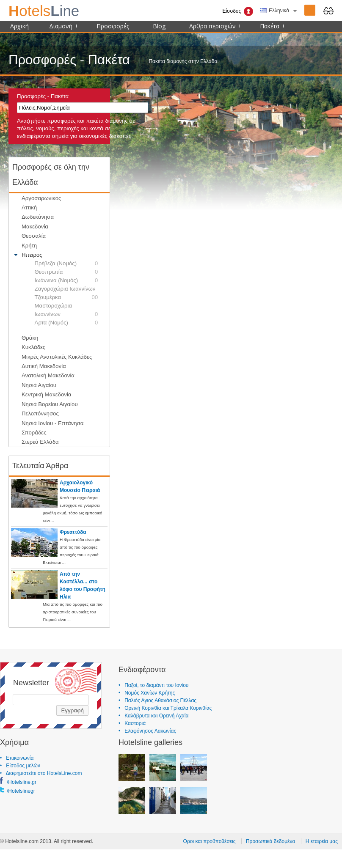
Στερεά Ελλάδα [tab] (36, 442)
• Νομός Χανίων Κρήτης (147, 693)
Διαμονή (64, 26)
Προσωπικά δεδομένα (270, 841)
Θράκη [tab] (25, 338)
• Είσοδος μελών (20, 766)
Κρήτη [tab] (25, 245)
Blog (159, 26)
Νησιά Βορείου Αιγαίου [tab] (45, 404)
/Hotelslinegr (21, 791)
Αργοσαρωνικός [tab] (37, 198)
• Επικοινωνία (17, 758)
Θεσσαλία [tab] (29, 236)
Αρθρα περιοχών (215, 26)
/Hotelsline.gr (22, 782)
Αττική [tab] (25, 208)
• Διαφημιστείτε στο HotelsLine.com (41, 773)
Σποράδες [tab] (29, 433)
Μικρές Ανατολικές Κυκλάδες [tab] (52, 357)
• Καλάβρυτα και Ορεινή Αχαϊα (154, 716)
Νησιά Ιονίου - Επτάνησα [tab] (48, 423)
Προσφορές (113, 26)
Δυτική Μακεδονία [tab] (39, 366)
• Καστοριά (132, 723)
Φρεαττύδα (73, 532)
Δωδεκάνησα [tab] (33, 217)
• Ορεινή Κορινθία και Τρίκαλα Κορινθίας (165, 708)
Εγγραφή (72, 710)
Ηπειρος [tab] (27, 255)
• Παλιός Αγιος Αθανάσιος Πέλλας (157, 700)
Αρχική (19, 26)
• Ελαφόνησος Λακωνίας (147, 731)
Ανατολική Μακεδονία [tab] (43, 376)
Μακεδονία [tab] (30, 226)
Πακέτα (273, 26)
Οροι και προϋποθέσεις (210, 841)
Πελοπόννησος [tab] (36, 414)
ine (44, 11)
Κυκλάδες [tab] (29, 347)
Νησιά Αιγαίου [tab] (34, 385)
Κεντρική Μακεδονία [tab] (42, 395)
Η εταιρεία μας (322, 841)
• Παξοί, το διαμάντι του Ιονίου (153, 685)
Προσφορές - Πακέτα (43, 96)
